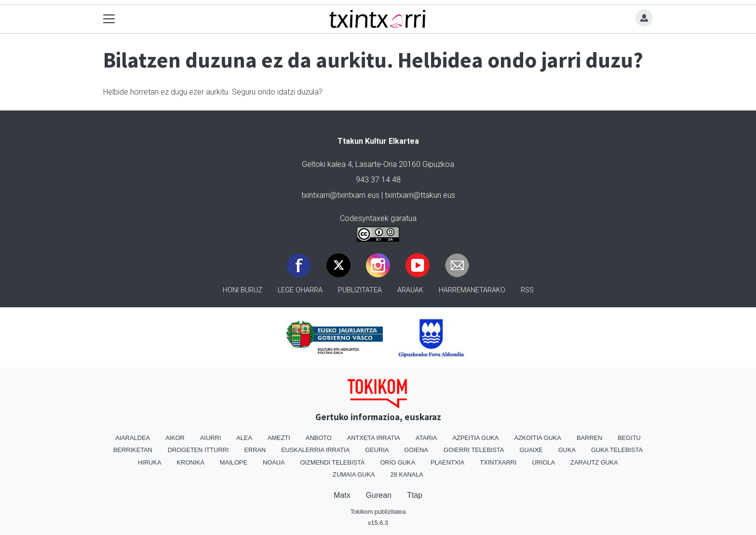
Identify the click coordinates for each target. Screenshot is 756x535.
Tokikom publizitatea (378, 512)
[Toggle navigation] (109, 19)
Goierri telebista (474, 450)
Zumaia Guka (354, 474)
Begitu (629, 438)
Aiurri (210, 438)
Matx (342, 495)
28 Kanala (407, 474)
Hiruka (149, 462)
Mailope (234, 462)
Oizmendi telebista (332, 462)
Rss (527, 290)
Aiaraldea (133, 438)
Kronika (190, 462)
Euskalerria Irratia (315, 450)
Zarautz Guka (594, 462)
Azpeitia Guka (475, 438)
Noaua (274, 462)
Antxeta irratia (374, 438)
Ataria (426, 438)
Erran (255, 450)
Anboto (319, 438)
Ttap (415, 495)
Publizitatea (360, 290)
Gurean (379, 495)
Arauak (410, 290)
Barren (589, 438)
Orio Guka (398, 462)
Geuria (377, 450)
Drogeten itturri (198, 450)
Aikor (175, 438)
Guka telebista (617, 450)
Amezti (279, 438)
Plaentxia (447, 462)
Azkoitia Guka (537, 438)
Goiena (416, 450)
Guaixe (531, 450)
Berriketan (133, 450)
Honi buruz (243, 290)
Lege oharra (300, 290)
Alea (244, 438)
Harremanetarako (472, 290)
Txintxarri (498, 462)
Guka (567, 450)
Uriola (543, 462)
